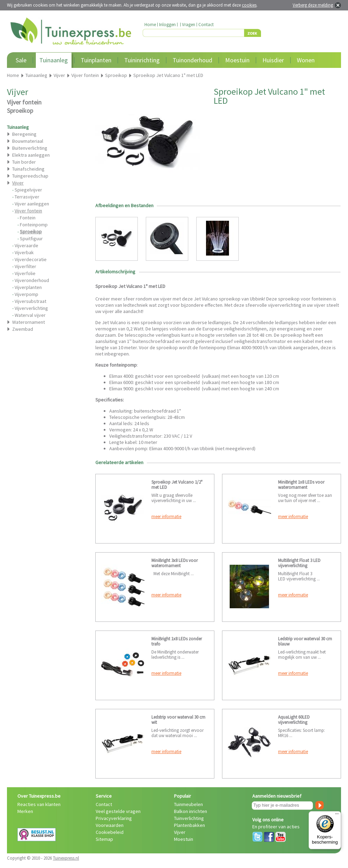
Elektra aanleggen (31, 155)
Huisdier (273, 60)
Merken (25, 811)
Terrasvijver (27, 197)
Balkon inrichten (191, 811)
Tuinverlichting (189, 818)
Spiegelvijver (28, 190)
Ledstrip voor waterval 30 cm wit (178, 720)
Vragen (189, 25)
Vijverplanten (28, 287)
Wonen (306, 60)
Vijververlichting (31, 308)
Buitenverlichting (30, 148)
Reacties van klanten (39, 804)
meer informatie (166, 517)
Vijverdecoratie (31, 259)
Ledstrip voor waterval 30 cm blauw (305, 641)
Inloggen (167, 25)
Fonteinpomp (34, 225)
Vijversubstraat (30, 301)
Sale (21, 60)
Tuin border (24, 162)
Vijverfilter (25, 266)
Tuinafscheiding (28, 169)
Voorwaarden (110, 825)
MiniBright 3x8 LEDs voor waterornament (175, 563)
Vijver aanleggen (32, 204)
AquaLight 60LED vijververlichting (294, 720)
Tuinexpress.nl (66, 858)
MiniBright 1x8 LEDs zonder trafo (177, 641)
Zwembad (23, 329)
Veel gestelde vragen (118, 811)
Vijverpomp (26, 294)
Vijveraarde (26, 245)
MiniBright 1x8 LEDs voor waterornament (301, 485)
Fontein (28, 218)
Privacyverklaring (114, 818)
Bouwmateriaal (28, 141)
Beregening (24, 134)
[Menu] (337, 815)
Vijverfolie (25, 273)
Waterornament (29, 322)
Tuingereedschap (30, 176)
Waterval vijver (30, 315)
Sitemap (104, 839)
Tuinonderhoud (192, 60)
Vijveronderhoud (32, 280)
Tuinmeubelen (188, 804)
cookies (249, 5)
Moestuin (237, 60)
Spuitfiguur (31, 238)
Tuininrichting (142, 60)
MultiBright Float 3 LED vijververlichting (299, 563)
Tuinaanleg (54, 60)
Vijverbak (24, 252)
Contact (206, 25)
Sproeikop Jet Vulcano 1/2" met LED (177, 485)
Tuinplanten (96, 60)
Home (150, 25)
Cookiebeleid (110, 832)
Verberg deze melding (313, 5)
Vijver (180, 832)
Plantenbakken (189, 825)
